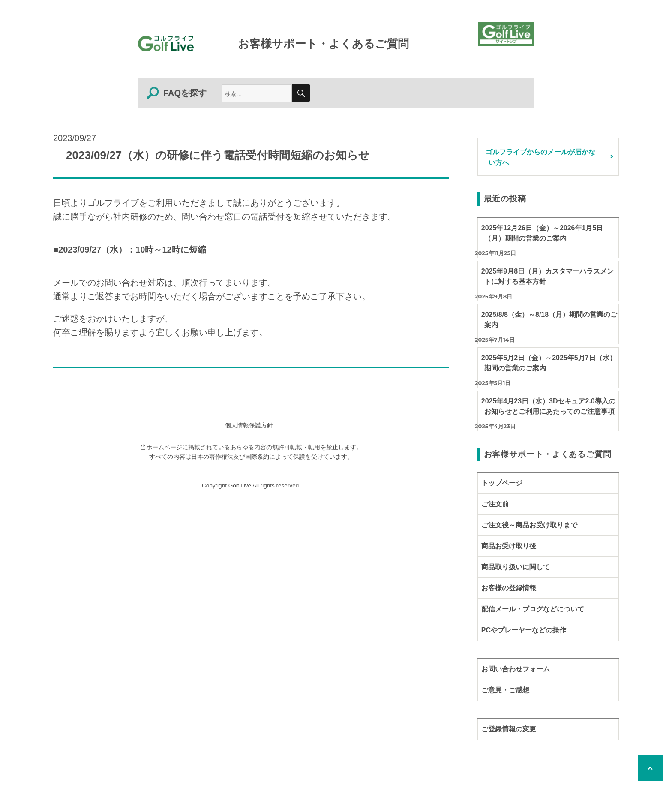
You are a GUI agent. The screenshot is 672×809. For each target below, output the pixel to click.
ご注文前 (495, 504)
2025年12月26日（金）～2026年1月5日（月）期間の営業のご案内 (542, 233)
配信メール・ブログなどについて (533, 609)
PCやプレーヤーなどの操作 (524, 630)
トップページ (502, 483)
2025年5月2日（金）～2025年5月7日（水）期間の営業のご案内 (549, 363)
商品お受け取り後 (509, 546)
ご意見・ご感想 (505, 690)
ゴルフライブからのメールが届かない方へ (540, 157)
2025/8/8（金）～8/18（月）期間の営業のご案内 (549, 320)
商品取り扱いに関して (516, 567)
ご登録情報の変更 (509, 729)
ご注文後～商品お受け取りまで (529, 525)
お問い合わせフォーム (516, 669)
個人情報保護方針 (249, 426)
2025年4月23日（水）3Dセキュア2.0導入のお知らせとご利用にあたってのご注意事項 (548, 406)
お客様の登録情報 (509, 588)
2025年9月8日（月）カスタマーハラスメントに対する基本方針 (547, 276)
